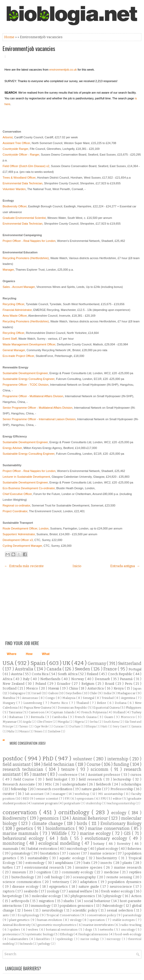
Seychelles (74, 693)
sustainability (39, 858)
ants (6, 915)
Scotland (10, 688)
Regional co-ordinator (16, 505)
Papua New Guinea (38, 708)
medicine (112, 872)
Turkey (136, 712)
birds (83, 824)
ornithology (75, 813)
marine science (103, 853)
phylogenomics (83, 896)
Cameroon (37, 712)
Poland (41, 684)
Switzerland (130, 663)
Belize (102, 703)
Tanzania (16, 712)
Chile (93, 693)
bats (87, 863)
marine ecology (96, 833)
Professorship (122, 789)
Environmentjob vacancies (29, 48)
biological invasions (94, 934)
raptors (9, 891)
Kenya (119, 688)
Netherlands (51, 679)
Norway (78, 679)
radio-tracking (131, 925)
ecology (120, 813)
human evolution (50, 920)
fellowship (19, 789)
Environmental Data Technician (23, 183)
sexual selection (120, 910)
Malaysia (69, 698)
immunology (41, 906)
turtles (8, 867)
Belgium (88, 684)
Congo (51, 698)
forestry (124, 844)
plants (128, 863)
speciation (97, 920)
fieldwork (104, 784)
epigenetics (59, 887)
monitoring (15, 843)
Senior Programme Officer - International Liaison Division (39, 419)
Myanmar (10, 722)
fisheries (134, 849)
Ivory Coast (120, 727)
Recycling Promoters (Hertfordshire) (26, 258)
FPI (68, 799)
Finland (93, 674)
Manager (8, 270)
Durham (75, 727)
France (111, 669)
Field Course (24, 779)
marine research (128, 867)
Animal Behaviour (91, 818)
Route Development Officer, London (26, 528)
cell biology (54, 877)
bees (29, 910)
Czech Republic (121, 674)
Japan (137, 688)
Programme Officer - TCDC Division (26, 385)
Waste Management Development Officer (29, 344)
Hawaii (54, 688)
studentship (94, 803)
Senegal (89, 698)
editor (118, 799)
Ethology (67, 934)
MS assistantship (111, 794)
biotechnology (23, 877)
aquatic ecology (73, 858)
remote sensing (120, 877)
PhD (49, 759)
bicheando (26, 944)
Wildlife (60, 833)
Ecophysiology (29, 915)
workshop (82, 794)
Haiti (105, 727)
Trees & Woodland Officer (19, 178)
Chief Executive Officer (17, 494)
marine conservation (109, 828)
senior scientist (47, 799)
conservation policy (102, 915)
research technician (24, 769)
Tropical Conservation (63, 915)
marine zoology (90, 939)
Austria (17, 674)
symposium (85, 799)
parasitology (132, 915)
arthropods (21, 901)
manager (60, 794)
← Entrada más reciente (24, 566)
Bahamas (16, 717)
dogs (89, 930)
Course (94, 764)
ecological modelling (60, 843)
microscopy (114, 939)
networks (107, 930)
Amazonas (30, 698)
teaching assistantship (121, 803)
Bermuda (38, 717)
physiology (113, 896)
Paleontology (113, 906)
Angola (27, 722)
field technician (59, 764)
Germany (97, 663)
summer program (45, 803)
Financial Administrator (17, 310)
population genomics (77, 906)
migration (47, 901)
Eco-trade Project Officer (18, 356)
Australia (25, 669)
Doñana (121, 703)
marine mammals (21, 833)
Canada (55, 669)
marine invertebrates (99, 925)
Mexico (33, 688)
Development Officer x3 (18, 540)
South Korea (111, 722)
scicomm (101, 769)
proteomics (12, 934)
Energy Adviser (12, 448)
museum (20, 872)
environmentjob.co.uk (63, 70)
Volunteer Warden (14, 189)
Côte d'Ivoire (45, 722)
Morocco (128, 717)
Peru (129, 684)
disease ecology (26, 887)
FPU (104, 799)
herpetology (13, 896)
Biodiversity (15, 818)
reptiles (135, 872)
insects (107, 863)
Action (136, 896)
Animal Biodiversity (17, 925)
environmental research (45, 867)
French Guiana (86, 717)
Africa (8, 679)
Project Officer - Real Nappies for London (29, 241)
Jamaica (137, 727)
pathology (45, 944)
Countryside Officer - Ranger (21, 155)
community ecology (78, 872)
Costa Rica (41, 674)
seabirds (31, 891)
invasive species (90, 867)
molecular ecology (47, 896)
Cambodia (60, 717)
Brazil (110, 684)
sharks (69, 901)
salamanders (19, 939)
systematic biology (40, 934)
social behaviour (98, 901)
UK (67, 663)
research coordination (55, 789)
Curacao (59, 727)
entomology (35, 863)
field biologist (57, 779)
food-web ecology (128, 934)
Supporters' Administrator (19, 534)
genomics (50, 818)
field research (91, 779)
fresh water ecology (117, 891)
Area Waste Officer (15, 316)
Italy (27, 679)
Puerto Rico (60, 703)
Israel (37, 693)
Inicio (77, 566)
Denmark (103, 679)
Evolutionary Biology (121, 824)
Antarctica (96, 688)
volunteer (83, 759)
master (40, 774)
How (29, 654)
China (74, 688)
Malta (11, 731)
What (46, 654)
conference (68, 775)
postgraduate (72, 803)
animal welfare (81, 891)
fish (65, 838)
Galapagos (18, 693)
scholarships (131, 784)
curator (9, 794)
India (107, 693)
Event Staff (10, 339)
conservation (21, 813)
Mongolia (64, 722)
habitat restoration (43, 849)
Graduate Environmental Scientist (24, 218)
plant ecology (108, 849)
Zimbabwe (54, 731)
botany (100, 844)
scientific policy (85, 910)
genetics (25, 828)
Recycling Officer (13, 304)
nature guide (92, 789)
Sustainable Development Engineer (25, 373)
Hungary (9, 703)
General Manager (14, 350)
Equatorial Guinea (107, 708)
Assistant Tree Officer (16, 143)
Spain (38, 663)
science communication (23, 882)
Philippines (134, 708)
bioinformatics (61, 828)
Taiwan (24, 727)
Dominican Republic (73, 708)
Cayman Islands (63, 712)
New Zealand (14, 684)
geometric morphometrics (57, 925)
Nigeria (80, 722)
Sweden (83, 669)
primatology (22, 853)
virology (76, 920)
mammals (11, 849)
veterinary (61, 882)
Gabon (53, 693)
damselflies (43, 939)
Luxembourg (33, 703)
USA (9, 663)
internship (118, 759)
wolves (34, 930)
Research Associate (19, 784)
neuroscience (121, 887)
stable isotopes (124, 920)
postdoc (14, 759)
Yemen (38, 731)
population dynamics (125, 882)
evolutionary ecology (107, 838)
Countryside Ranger (15, 149)
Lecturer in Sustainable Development (26, 477)
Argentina (128, 698)
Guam (109, 717)
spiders (15, 930)
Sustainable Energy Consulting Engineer (29, 379)
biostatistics (50, 853)
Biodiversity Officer (15, 206)
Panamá (127, 679)
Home (10, 37)
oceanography (85, 877)
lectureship (123, 779)
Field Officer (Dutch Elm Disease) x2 (26, 166)
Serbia (94, 722)
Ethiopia (91, 727)
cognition (44, 872)
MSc (49, 784)
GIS (128, 833)
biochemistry (107, 858)
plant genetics (20, 920)
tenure (69, 769)
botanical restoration (62, 930)
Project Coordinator (15, 511)
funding (122, 764)
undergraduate (75, 784)
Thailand (83, 703)
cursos (136, 775)
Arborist (8, 137)
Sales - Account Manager (19, 287)
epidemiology (65, 939)
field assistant (17, 764)
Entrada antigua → (125, 566)
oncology (128, 930)
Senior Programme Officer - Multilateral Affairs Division (38, 408)
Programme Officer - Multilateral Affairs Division (33, 396)
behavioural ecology (24, 838)
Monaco (24, 731)
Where (12, 654)
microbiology (77, 849)
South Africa (68, 674)
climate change (48, 824)
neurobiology (53, 910)
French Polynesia (94, 712)
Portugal (135, 669)
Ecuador (64, 684)
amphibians (65, 863)
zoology (54, 891)
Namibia (9, 698)
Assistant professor (105, 775)
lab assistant (35, 794)
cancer (75, 853)
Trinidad (108, 698)
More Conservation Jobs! (28, 743)
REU (26, 799)
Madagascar (127, 693)
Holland (119, 712)
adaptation (89, 882)
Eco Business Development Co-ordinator (29, 488)
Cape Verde (41, 727)
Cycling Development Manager (22, 546)
